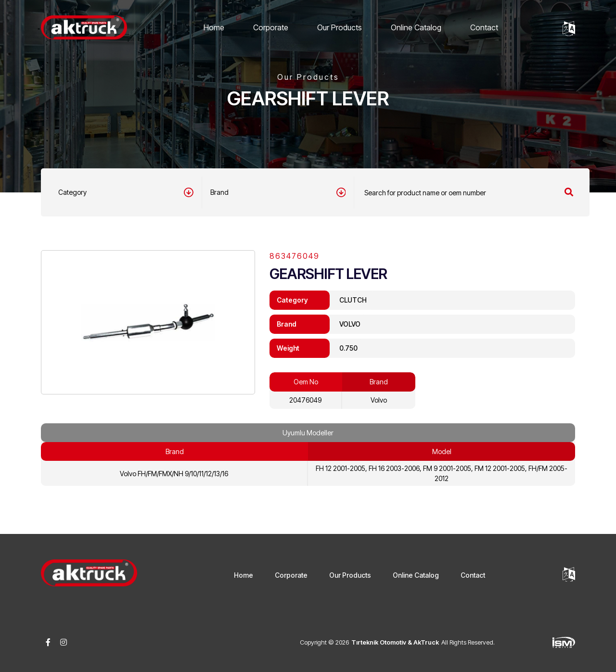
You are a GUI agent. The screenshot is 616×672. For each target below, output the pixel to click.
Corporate (271, 27)
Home (214, 27)
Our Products (340, 27)
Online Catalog (416, 27)
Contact (484, 27)
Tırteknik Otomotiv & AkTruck (395, 642)
